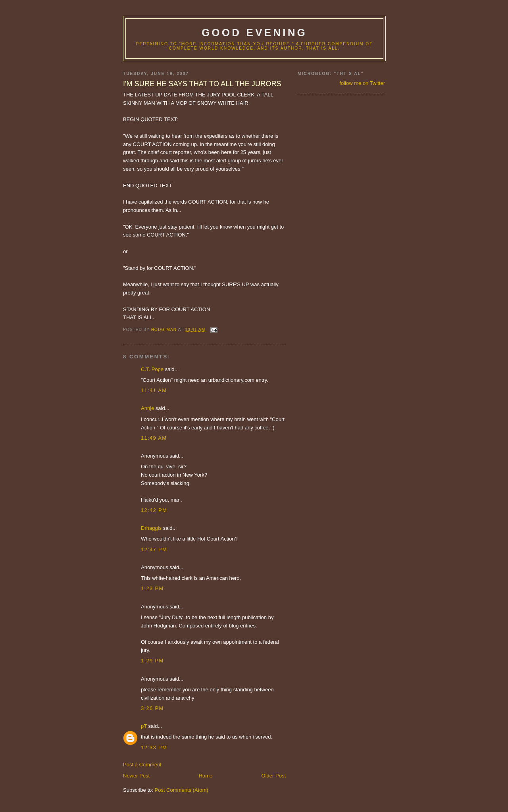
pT (144, 726)
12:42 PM (154, 510)
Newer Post (136, 776)
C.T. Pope (152, 369)
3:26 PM (152, 708)
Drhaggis (151, 528)
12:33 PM (154, 748)
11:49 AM (154, 438)
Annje (147, 408)
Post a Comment (142, 765)
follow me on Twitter (362, 83)
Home (206, 776)
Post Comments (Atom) (182, 790)
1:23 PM (152, 588)
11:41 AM (154, 390)
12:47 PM (154, 549)
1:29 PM (152, 661)
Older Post (274, 776)
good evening (254, 33)
